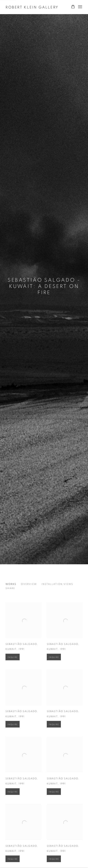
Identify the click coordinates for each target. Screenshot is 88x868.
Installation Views (57, 584)
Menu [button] (80, 7)
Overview (29, 584)
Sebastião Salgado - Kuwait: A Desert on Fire (44, 286)
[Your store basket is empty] (73, 7)
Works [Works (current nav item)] (11, 584)
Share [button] (10, 588)
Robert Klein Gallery (32, 7)
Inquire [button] (13, 662)
